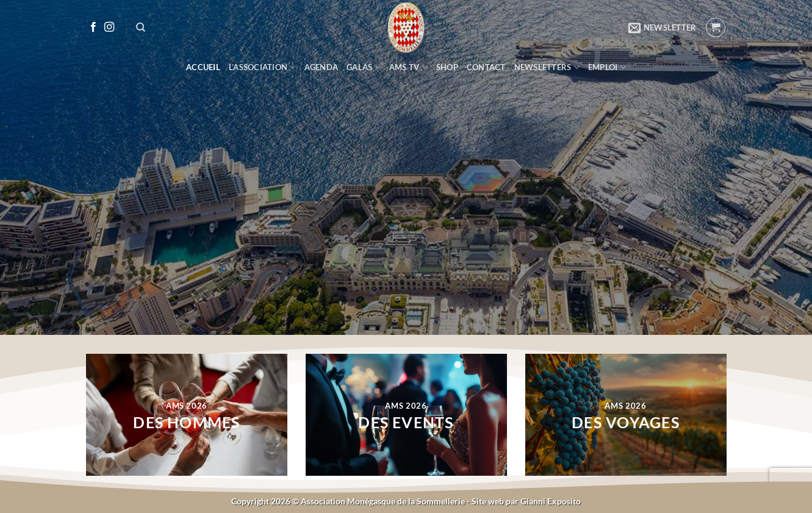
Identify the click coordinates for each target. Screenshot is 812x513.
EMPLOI (607, 67)
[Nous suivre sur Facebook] (93, 27)
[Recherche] (141, 27)
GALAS (364, 67)
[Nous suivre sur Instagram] (109, 27)
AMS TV (408, 67)
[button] (663, 27)
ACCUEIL (203, 67)
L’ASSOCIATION (262, 67)
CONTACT (486, 67)
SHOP (447, 67)
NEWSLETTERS (547, 67)
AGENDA (322, 67)
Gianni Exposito (551, 501)
